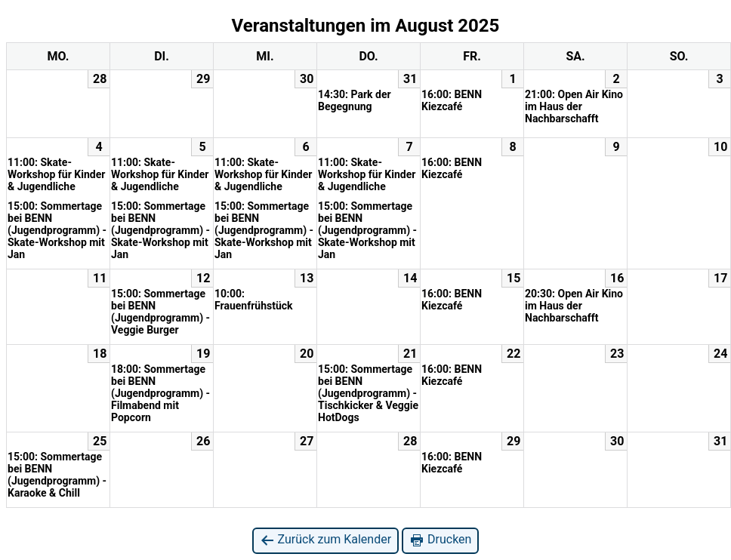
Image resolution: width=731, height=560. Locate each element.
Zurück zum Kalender (326, 540)
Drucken (440, 540)
